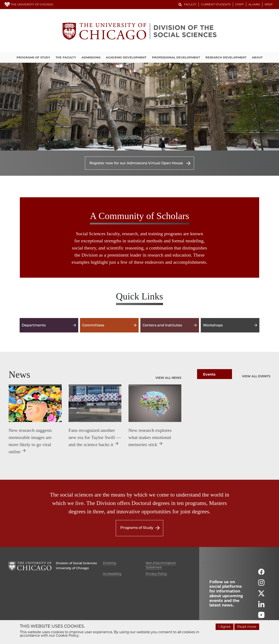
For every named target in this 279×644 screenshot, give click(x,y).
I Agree (225, 627)
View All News (168, 378)
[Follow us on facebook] (261, 574)
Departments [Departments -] (49, 325)
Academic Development (126, 57)
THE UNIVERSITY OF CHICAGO (29, 4)
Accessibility (112, 574)
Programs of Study (33, 57)
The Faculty (66, 57)
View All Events (256, 376)
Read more (247, 627)
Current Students (216, 4)
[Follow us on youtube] (261, 617)
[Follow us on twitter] (261, 595)
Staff (240, 4)
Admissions (91, 57)
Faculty (190, 4)
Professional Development (176, 57)
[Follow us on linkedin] (261, 606)
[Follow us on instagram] (261, 584)
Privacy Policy (156, 574)
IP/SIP (269, 4)
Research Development (226, 57)
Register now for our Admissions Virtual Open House (136, 163)
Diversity (110, 563)
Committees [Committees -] (109, 325)
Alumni (254, 4)
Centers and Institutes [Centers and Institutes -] (170, 325)
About (257, 57)
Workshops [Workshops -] (230, 325)
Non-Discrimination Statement (161, 565)
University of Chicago (72, 568)
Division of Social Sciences (76, 563)
